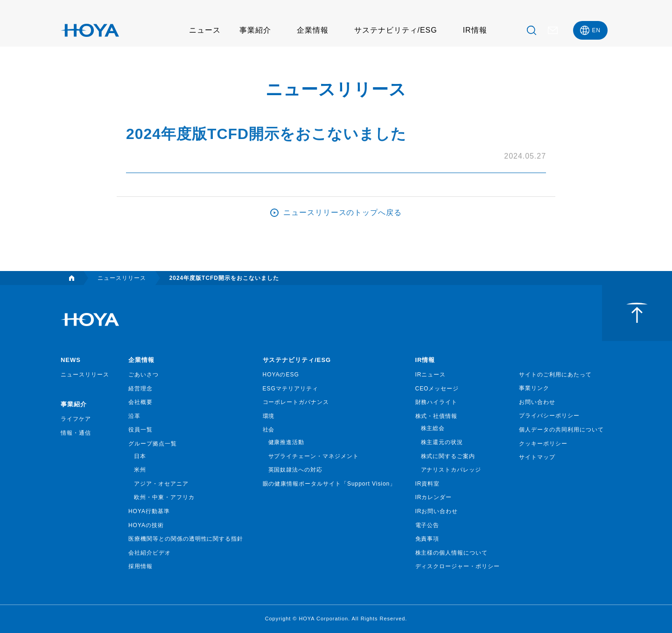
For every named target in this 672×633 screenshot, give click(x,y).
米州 (140, 470)
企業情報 (313, 30)
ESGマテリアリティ (290, 389)
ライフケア (76, 419)
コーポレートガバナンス (296, 402)
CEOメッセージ (437, 389)
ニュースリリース (85, 375)
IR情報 (475, 30)
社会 (269, 430)
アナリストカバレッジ (451, 470)
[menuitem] (590, 30)
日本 (140, 456)
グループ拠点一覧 (153, 444)
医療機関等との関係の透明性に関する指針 (186, 539)
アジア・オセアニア (161, 484)
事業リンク (534, 388)
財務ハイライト (437, 402)
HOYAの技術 (146, 525)
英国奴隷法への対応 (296, 470)
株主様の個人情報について (452, 553)
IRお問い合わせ (437, 511)
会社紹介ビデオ (150, 553)
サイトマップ (537, 457)
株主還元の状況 (442, 442)
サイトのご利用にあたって (555, 375)
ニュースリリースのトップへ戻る (343, 212)
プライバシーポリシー (549, 416)
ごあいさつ (143, 375)
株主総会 (433, 428)
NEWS (71, 360)
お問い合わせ (537, 402)
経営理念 (140, 389)
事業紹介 (255, 30)
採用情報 (140, 566)
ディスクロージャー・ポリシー (458, 566)
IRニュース (431, 375)
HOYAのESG (281, 375)
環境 (269, 416)
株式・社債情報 (437, 416)
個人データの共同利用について (561, 430)
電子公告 (427, 525)
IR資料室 (428, 484)
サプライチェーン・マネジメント (314, 456)
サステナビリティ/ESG (396, 30)
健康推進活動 (287, 442)
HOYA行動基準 (149, 511)
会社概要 (140, 402)
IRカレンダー (434, 497)
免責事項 (427, 539)
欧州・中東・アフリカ (164, 497)
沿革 (134, 416)
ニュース (205, 30)
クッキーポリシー (543, 444)
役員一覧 (140, 430)
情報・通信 (76, 433)
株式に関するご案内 (448, 456)
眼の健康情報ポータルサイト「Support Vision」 (329, 484)
